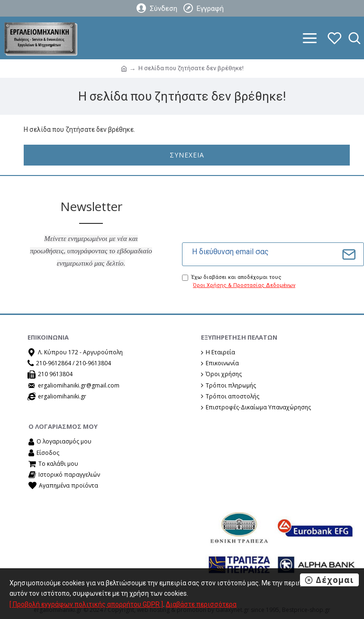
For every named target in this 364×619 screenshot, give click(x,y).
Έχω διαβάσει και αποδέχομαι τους (239, 282)
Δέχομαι (335, 580)
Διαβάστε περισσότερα (201, 604)
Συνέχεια (187, 155)
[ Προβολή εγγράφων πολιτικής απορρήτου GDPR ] (86, 604)
